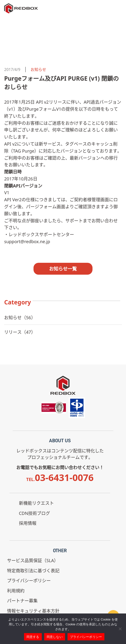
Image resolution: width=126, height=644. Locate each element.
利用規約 (16, 591)
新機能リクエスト (36, 503)
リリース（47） (20, 332)
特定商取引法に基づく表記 (33, 571)
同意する (33, 637)
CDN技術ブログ (34, 513)
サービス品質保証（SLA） (33, 560)
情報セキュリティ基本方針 (33, 611)
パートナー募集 (22, 601)
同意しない (55, 637)
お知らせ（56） (20, 318)
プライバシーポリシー (29, 581)
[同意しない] (120, 629)
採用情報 (28, 523)
